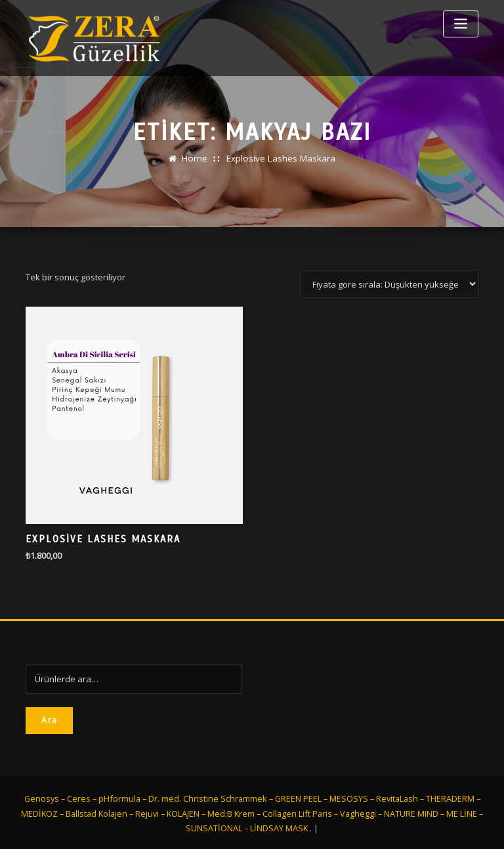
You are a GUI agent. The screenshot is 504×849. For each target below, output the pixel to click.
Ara (49, 719)
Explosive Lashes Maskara (280, 158)
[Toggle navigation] (461, 24)
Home (196, 158)
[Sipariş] (389, 284)
